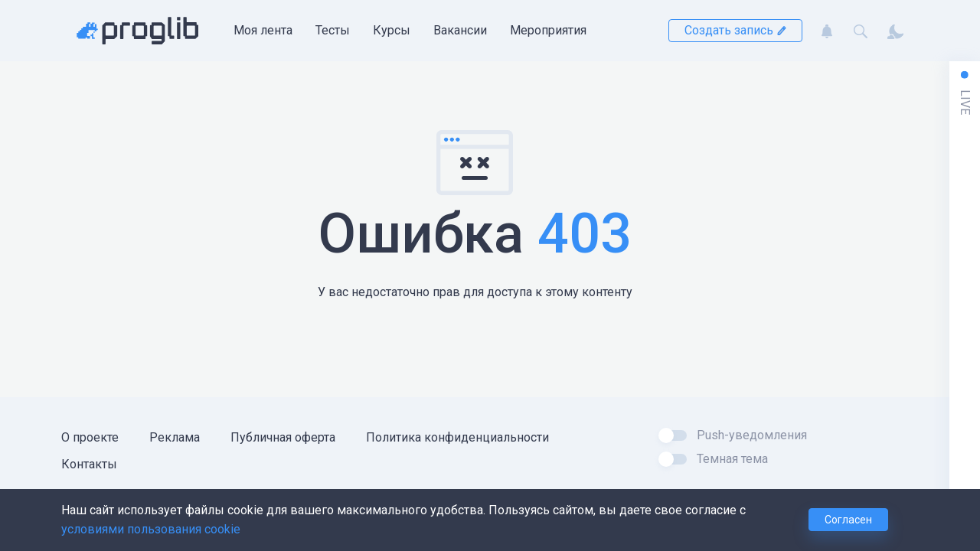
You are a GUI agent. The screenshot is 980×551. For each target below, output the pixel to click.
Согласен (848, 520)
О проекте (90, 437)
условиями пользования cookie (151, 529)
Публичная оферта (283, 437)
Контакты (89, 464)
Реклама (175, 437)
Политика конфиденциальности (457, 437)
